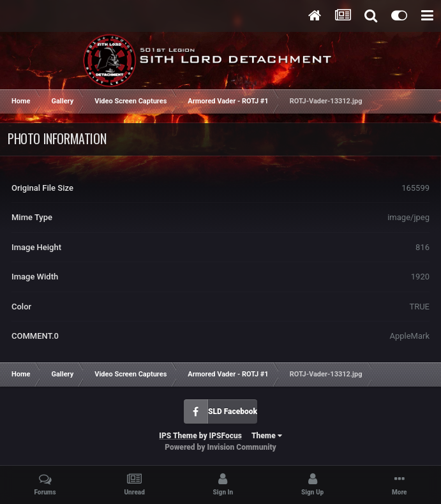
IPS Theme (178, 436)
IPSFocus (226, 436)
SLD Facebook (233, 411)
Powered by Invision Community (220, 447)
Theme (267, 436)
